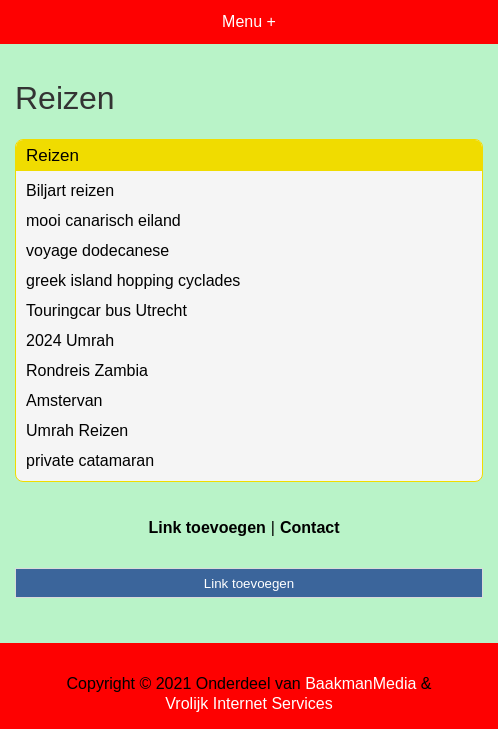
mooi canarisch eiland (103, 220)
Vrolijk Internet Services (248, 703)
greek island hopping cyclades (133, 280)
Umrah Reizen (77, 430)
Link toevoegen (206, 527)
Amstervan (64, 400)
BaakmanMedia (360, 683)
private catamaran (90, 460)
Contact (310, 527)
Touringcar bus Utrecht (106, 310)
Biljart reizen (70, 190)
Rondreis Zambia (87, 370)
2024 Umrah (70, 340)
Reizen (52, 155)
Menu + (249, 21)
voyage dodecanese (97, 250)
